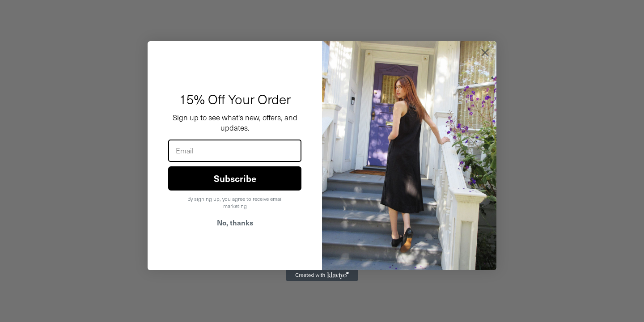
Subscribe (235, 178)
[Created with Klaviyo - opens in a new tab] (322, 275)
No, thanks (235, 222)
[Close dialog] (485, 53)
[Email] (235, 151)
